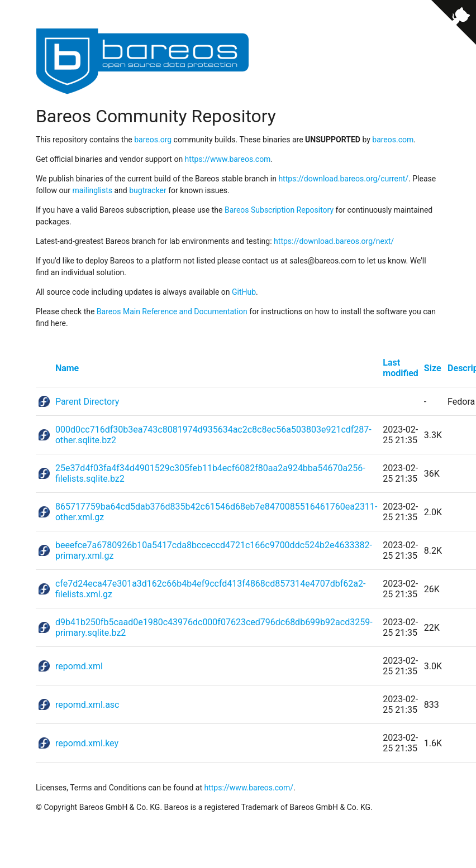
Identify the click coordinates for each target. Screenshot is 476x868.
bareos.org (153, 140)
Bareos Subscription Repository (279, 210)
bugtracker (148, 190)
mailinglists (92, 190)
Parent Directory (87, 402)
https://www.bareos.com (228, 159)
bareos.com (393, 140)
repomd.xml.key (87, 743)
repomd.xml (79, 666)
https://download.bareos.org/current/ (343, 179)
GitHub (244, 292)
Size (433, 368)
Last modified (401, 368)
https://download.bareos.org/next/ (334, 241)
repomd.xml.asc (87, 705)
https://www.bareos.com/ (249, 788)
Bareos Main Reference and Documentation (172, 311)
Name (67, 368)
